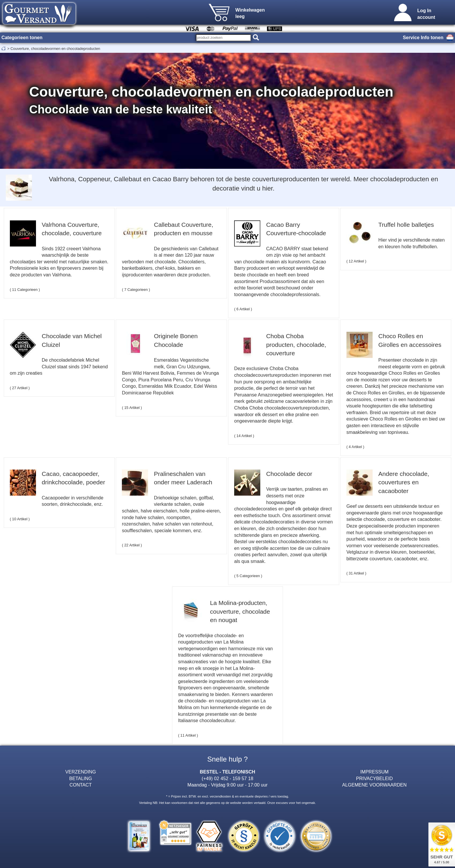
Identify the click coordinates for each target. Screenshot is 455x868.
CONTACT (81, 785)
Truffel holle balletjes (406, 225)
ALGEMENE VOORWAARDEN (374, 785)
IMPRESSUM (374, 772)
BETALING (81, 778)
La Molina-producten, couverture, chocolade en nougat (240, 611)
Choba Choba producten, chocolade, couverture (296, 345)
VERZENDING (81, 772)
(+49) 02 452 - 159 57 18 (228, 778)
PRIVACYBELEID (374, 778)
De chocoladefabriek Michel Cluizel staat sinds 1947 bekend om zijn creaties (59, 366)
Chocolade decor (289, 474)
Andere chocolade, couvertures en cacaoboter (404, 482)
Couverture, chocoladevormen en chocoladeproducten (55, 49)
